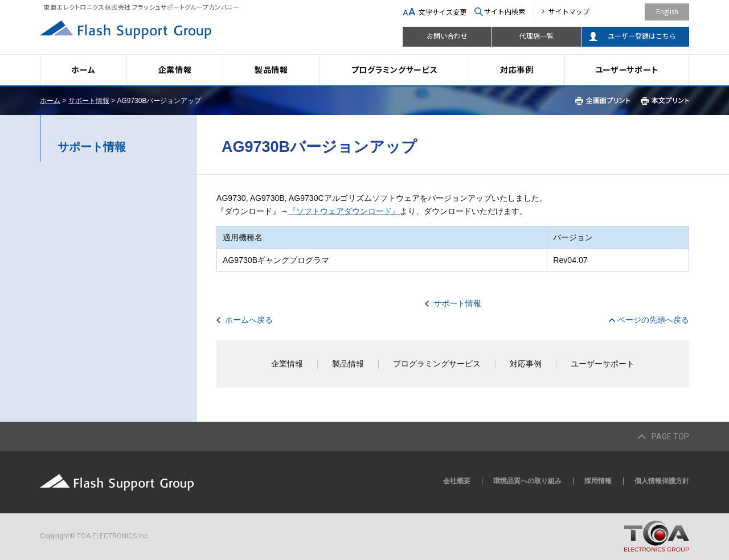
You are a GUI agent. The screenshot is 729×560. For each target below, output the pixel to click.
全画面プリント (603, 101)
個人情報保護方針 (662, 481)
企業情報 (175, 69)
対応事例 (517, 69)
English (667, 11)
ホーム (83, 69)
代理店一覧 (536, 36)
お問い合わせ (447, 36)
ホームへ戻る (249, 320)
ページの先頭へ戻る (653, 320)
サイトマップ (569, 11)
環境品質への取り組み (527, 481)
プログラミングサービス (395, 69)
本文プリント (665, 101)
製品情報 (271, 69)
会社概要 (457, 481)
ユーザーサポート (627, 69)
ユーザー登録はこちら (642, 36)
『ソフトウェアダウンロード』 (344, 211)
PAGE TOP (670, 437)
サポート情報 (89, 101)
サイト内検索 (505, 11)
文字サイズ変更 (443, 12)
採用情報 (598, 481)
